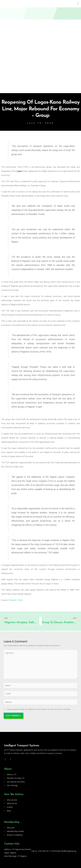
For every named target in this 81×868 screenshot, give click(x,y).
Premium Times (16, 600)
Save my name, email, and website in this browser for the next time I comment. (39, 709)
